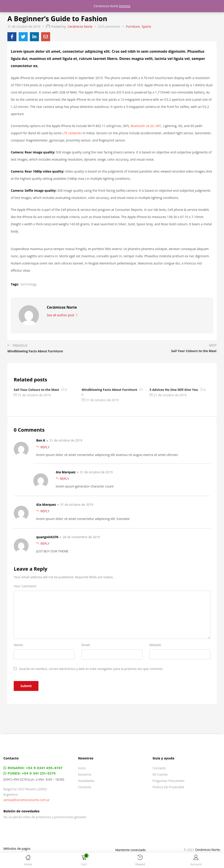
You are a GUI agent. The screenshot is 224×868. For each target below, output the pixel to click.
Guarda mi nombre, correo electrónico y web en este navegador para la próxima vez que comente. (91, 669)
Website (155, 645)
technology (29, 284)
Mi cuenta (160, 774)
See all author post (63, 315)
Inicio (82, 768)
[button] (84, 861)
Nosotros (85, 774)
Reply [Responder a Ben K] (45, 447)
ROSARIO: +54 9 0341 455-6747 (33, 768)
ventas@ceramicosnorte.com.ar (27, 800)
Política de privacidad (168, 787)
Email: (86, 645)
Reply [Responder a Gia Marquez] (65, 479)
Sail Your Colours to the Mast (36, 390)
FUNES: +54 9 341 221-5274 (29, 773)
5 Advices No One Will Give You (174, 390)
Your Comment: (25, 586)
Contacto (85, 787)
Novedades (86, 781)
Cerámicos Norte (80, 26)
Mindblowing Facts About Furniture (109, 390)
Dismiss (125, 6)
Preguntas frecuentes (168, 781)
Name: (19, 645)
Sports (146, 26)
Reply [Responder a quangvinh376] (45, 543)
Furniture (133, 26)
